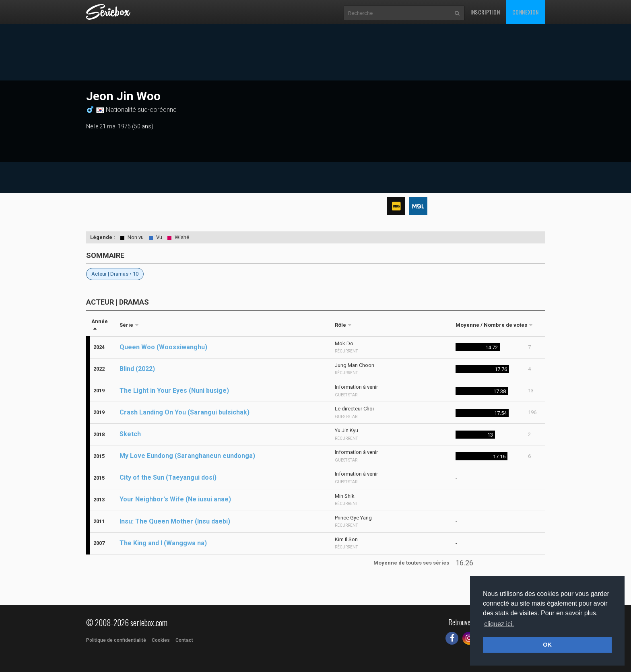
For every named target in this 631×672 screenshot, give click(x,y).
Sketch (130, 434)
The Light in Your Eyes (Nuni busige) (174, 391)
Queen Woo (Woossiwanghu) (163, 347)
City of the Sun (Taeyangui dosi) (168, 477)
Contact (184, 640)
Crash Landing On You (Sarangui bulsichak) (185, 412)
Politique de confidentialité (116, 640)
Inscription (485, 12)
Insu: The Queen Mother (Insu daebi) (175, 521)
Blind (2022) (137, 369)
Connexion (526, 12)
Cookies (161, 640)
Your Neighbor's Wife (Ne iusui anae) (175, 499)
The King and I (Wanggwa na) (163, 543)
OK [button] (547, 645)
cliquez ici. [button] (499, 624)
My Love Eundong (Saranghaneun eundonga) (187, 456)
